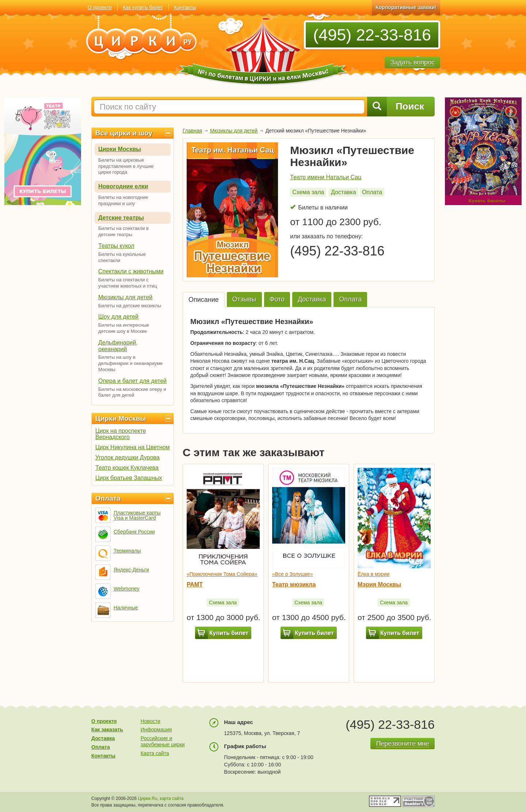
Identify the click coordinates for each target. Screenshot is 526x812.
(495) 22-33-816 (372, 35)
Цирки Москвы (120, 149)
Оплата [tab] (350, 299)
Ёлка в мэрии (373, 574)
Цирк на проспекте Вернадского (121, 434)
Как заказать (107, 730)
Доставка (344, 192)
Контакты (185, 7)
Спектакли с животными (131, 271)
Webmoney (127, 589)
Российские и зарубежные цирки (163, 741)
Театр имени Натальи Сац (326, 177)
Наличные (126, 608)
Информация (156, 730)
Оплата (108, 498)
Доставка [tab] (312, 299)
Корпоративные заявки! (406, 7)
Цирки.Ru (148, 798)
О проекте (100, 7)
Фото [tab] (277, 299)
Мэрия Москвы (379, 584)
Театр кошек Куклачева (127, 468)
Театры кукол (116, 246)
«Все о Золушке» (293, 574)
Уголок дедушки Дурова (127, 457)
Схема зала (308, 192)
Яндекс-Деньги (131, 570)
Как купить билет (143, 7)
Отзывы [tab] (244, 299)
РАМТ (195, 584)
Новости (150, 721)
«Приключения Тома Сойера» (222, 574)
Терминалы (127, 551)
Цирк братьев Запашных (129, 478)
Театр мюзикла (294, 584)
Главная (192, 131)
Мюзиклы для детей (125, 297)
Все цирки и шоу (124, 133)
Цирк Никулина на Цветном (133, 447)
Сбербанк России (134, 532)
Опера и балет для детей (132, 381)
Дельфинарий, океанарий (118, 346)
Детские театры (121, 218)
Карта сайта (155, 753)
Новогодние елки (123, 186)
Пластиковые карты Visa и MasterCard (137, 515)
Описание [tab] (204, 300)
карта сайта (171, 798)
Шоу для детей (118, 317)
